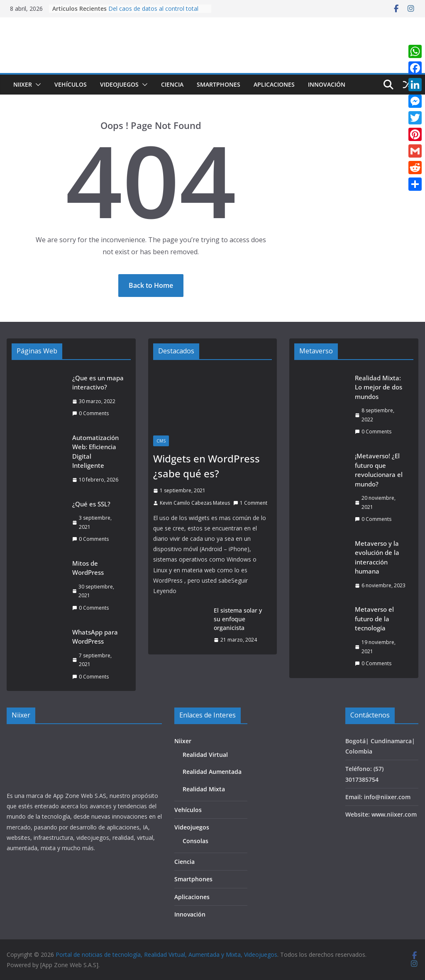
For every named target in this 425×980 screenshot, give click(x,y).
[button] (37, 85)
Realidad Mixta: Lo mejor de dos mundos (379, 387)
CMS (161, 441)
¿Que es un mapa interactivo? (98, 383)
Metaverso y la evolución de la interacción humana (377, 557)
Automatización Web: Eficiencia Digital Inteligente (95, 452)
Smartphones (219, 84)
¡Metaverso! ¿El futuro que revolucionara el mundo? (379, 470)
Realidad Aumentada (212, 772)
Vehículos (71, 84)
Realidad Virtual (205, 755)
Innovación (327, 84)
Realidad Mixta (204, 789)
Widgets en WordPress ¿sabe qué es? (206, 466)
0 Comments (90, 413)
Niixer (23, 84)
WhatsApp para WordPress (95, 637)
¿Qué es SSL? (91, 504)
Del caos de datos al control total (153, 9)
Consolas (195, 841)
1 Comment (250, 503)
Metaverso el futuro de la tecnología (374, 619)
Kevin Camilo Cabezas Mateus (195, 503)
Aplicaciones (274, 84)
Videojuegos (119, 84)
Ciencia (172, 84)
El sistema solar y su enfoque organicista (238, 619)
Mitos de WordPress (88, 568)
